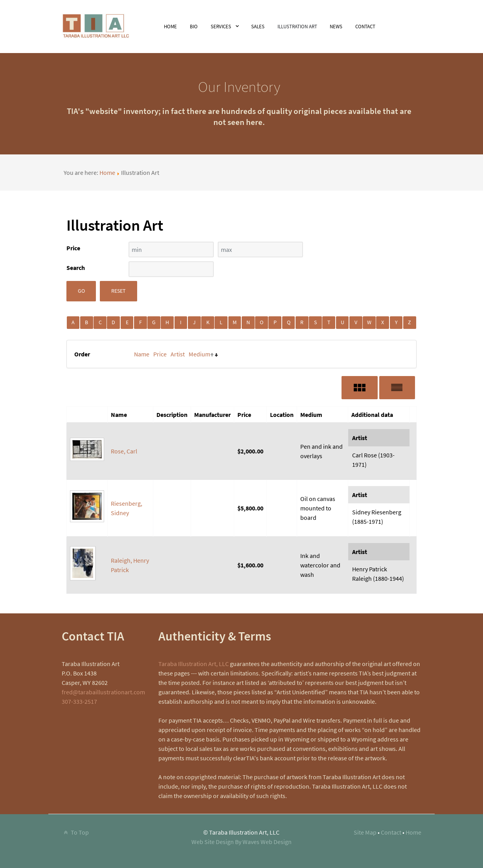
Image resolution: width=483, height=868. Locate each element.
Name (142, 354)
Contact (391, 832)
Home (107, 172)
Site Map (365, 832)
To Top (75, 832)
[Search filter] (171, 269)
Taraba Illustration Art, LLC (194, 664)
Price (160, 354)
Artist (178, 354)
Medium (199, 354)
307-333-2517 (79, 701)
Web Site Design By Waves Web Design (241, 842)
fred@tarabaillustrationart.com (103, 692)
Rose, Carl (124, 451)
